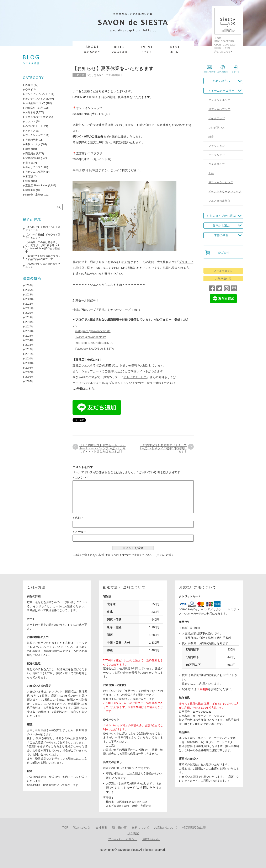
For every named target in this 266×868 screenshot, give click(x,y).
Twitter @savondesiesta (91, 337)
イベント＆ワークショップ (225, 192)
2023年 (29, 299)
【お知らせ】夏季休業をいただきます (113, 68)
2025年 (29, 290)
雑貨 (211, 137)
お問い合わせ (151, 839)
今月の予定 (32, 140)
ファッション (217, 146)
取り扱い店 (119, 827)
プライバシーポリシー (123, 839)
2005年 (29, 381)
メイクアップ (217, 118)
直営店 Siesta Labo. (36, 186)
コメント (82, 478)
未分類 (29, 176)
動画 (28, 149)
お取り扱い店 (223, 279)
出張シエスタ (33, 144)
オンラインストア (35, 99)
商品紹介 (30, 154)
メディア (30, 131)
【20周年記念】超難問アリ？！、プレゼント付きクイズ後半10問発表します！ (164, 448)
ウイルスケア (217, 164)
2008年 (29, 368)
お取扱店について (35, 103)
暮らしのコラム (34, 167)
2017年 (29, 327)
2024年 (29, 295)
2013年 (29, 345)
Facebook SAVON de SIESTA (95, 349)
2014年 (29, 340)
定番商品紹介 (33, 158)
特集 (28, 181)
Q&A (28, 90)
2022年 (29, 304)
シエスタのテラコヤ (37, 117)
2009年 (29, 363)
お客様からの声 (34, 108)
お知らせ (79, 75)
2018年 (29, 322)
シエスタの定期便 (219, 201)
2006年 (29, 377)
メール (80, 532)
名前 (79, 518)
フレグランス (217, 128)
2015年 (29, 336)
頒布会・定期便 (34, 195)
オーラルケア (217, 155)
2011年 (29, 354)
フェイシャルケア (219, 100)
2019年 (29, 317)
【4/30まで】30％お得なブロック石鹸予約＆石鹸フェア (43, 258)
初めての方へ (221, 81)
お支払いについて (166, 827)
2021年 (29, 308)
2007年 (29, 372)
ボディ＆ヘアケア (219, 109)
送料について (140, 827)
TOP (65, 827)
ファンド (30, 122)
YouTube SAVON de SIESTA (94, 343)
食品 (211, 173)
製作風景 (30, 190)
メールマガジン (223, 271)
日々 (28, 163)
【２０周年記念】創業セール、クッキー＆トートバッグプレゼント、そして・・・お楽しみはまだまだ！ (102, 448)
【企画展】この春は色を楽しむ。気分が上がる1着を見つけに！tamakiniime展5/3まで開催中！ (42, 247)
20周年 (29, 85)
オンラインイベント (37, 94)
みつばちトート (34, 126)
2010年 (29, 359)
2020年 (29, 313)
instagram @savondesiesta (93, 331)
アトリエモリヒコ (135, 377)
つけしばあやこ (95, 75)
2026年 (29, 285)
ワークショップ (34, 135)
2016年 (29, 331)
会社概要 (101, 827)
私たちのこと (82, 827)
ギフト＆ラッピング (221, 182)
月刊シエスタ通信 (35, 172)
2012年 (29, 349)
